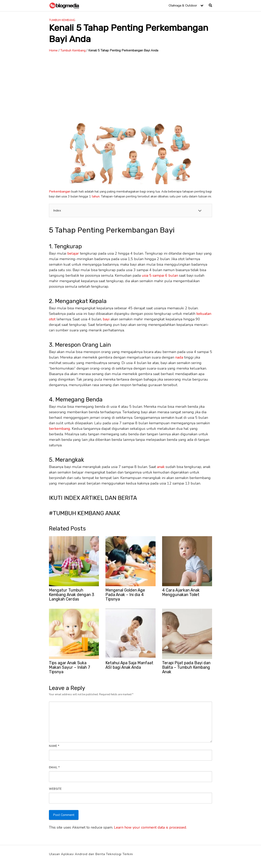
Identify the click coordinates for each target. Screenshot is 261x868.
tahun (96, 196)
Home (53, 50)
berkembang (60, 429)
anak (161, 467)
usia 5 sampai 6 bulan (160, 275)
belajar (73, 253)
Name (54, 746)
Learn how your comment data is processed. (150, 827)
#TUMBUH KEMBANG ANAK (85, 513)
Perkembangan (60, 192)
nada (179, 357)
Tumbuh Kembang (62, 20)
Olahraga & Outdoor (183, 6)
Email (54, 768)
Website (55, 789)
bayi (106, 319)
